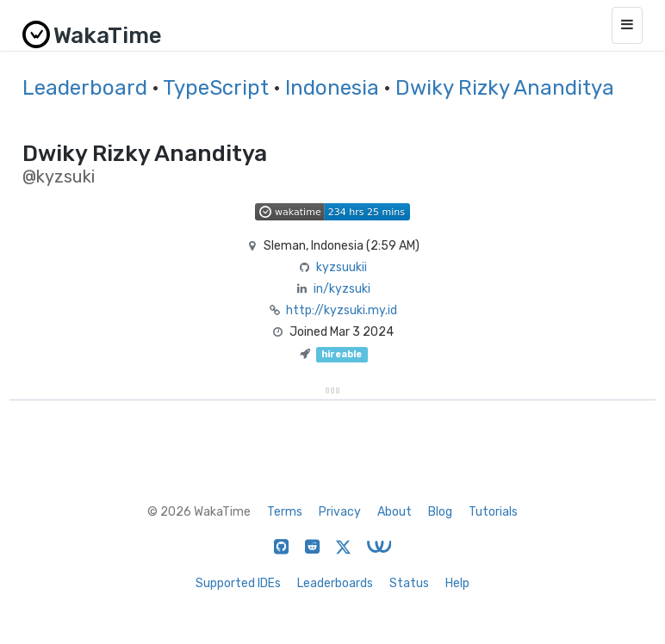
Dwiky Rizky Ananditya (505, 88)
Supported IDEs (238, 583)
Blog (440, 512)
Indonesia (332, 88)
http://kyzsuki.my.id (342, 310)
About (395, 512)
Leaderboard (85, 88)
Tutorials (493, 512)
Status (409, 583)
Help (457, 583)
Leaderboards (335, 583)
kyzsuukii (342, 267)
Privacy (340, 512)
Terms (285, 512)
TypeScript (216, 88)
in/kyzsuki (342, 289)
